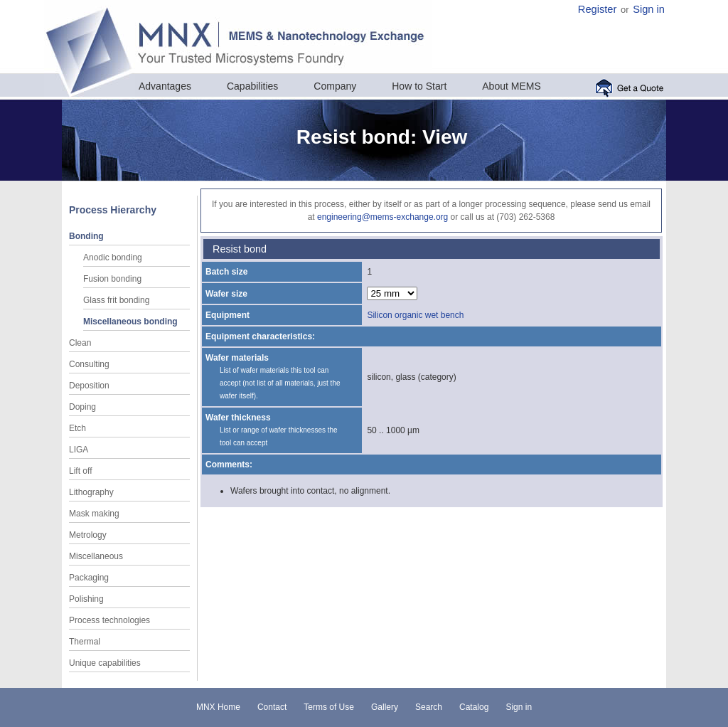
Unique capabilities (105, 663)
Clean (80, 343)
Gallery (385, 707)
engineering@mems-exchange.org (382, 217)
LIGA (79, 450)
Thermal (85, 642)
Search (429, 707)
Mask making (94, 514)
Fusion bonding (112, 279)
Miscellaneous (96, 556)
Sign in (649, 9)
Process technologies (109, 620)
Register (598, 9)
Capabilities (252, 86)
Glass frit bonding (116, 300)
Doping (82, 407)
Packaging (89, 578)
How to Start (419, 86)
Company (335, 86)
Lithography (91, 492)
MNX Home (218, 707)
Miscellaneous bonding (130, 322)
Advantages (165, 86)
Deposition (89, 386)
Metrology (88, 535)
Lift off (80, 471)
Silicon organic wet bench (415, 315)
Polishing (86, 599)
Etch (77, 428)
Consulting (89, 364)
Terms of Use (329, 707)
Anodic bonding (113, 258)
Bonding (86, 236)
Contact (272, 707)
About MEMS (511, 86)
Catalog (474, 707)
